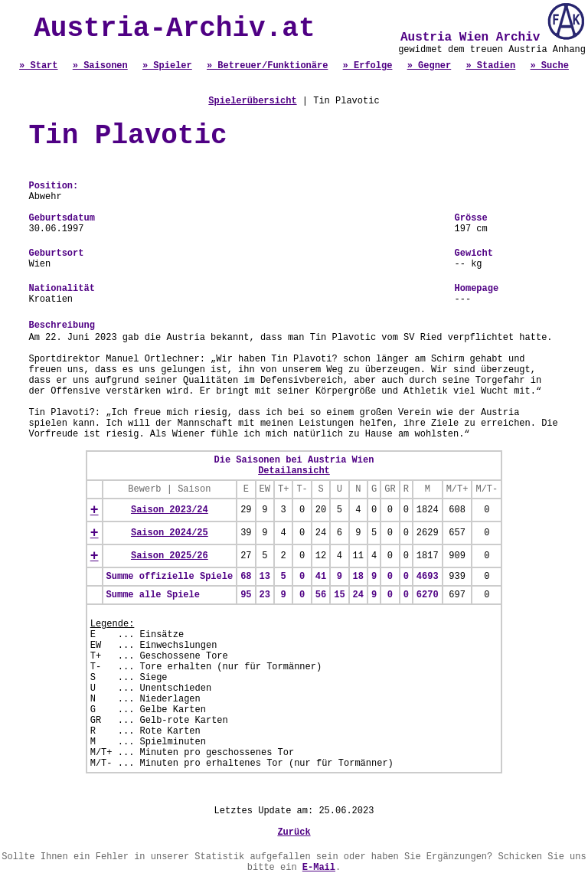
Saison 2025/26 (170, 556)
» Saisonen (100, 66)
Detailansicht (294, 471)
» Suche (549, 66)
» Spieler (167, 66)
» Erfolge (368, 66)
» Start (38, 66)
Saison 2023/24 (170, 510)
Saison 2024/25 (170, 533)
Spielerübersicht (252, 101)
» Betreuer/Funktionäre (267, 66)
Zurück (294, 832)
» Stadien (490, 66)
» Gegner (430, 66)
